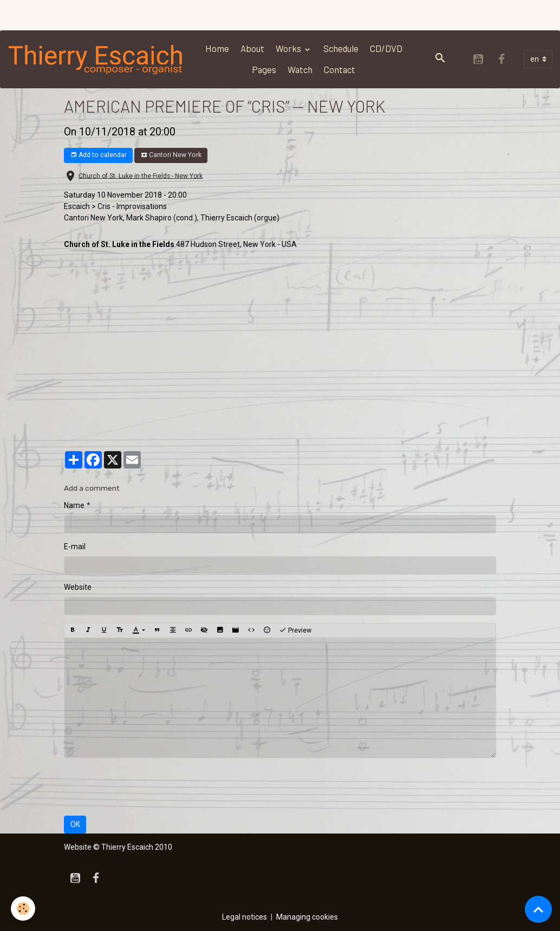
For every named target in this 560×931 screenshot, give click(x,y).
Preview (295, 630)
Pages (264, 69)
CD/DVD (386, 48)
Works (289, 48)
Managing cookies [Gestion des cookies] (307, 917)
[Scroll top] (538, 909)
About (252, 48)
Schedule (341, 48)
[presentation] (146, 787)
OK (75, 824)
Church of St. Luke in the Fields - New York (141, 175)
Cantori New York (171, 155)
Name (74, 505)
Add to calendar (99, 155)
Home (217, 48)
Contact (340, 69)
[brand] (96, 59)
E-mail (75, 546)
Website (78, 587)
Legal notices (245, 917)
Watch (300, 69)
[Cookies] (23, 909)
